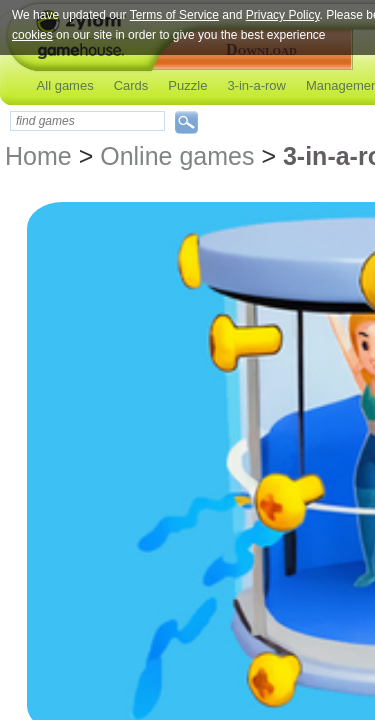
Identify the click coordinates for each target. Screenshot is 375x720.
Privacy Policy (283, 15)
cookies (32, 35)
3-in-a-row (256, 85)
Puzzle (187, 85)
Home (38, 156)
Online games (177, 156)
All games (65, 85)
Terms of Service (174, 15)
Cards (131, 85)
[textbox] (87, 121)
